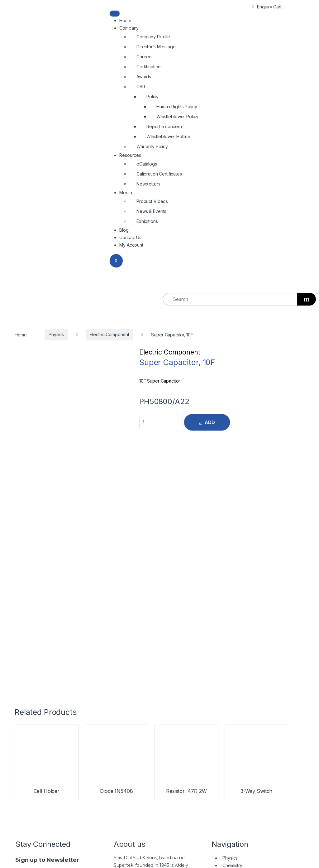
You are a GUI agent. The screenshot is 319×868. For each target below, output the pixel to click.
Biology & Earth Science (247, 610)
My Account (131, 245)
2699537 (229, 802)
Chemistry (232, 603)
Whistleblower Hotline (168, 136)
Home (125, 20)
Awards (144, 77)
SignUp (60, 614)
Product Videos (152, 201)
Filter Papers (235, 670)
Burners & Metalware (243, 640)
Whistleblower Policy (177, 116)
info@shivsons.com (277, 802)
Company (129, 28)
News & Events (151, 211)
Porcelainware (237, 662)
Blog (124, 230)
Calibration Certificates (159, 174)
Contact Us (130, 237)
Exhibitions (147, 221)
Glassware (233, 625)
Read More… (127, 647)
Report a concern (164, 126)
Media (126, 193)
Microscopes (236, 617)
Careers (145, 57)
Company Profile (153, 37)
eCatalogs (147, 164)
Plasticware (234, 632)
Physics (230, 595)
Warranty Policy (152, 146)
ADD (210, 422)
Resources (130, 155)
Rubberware (235, 655)
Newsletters (148, 184)
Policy (152, 96)
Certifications (150, 67)
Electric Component (170, 352)
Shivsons (140, 856)
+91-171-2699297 (199, 802)
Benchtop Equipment (243, 647)
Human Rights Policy (177, 106)
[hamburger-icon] (115, 14)
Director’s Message (156, 47)
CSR (141, 87)
